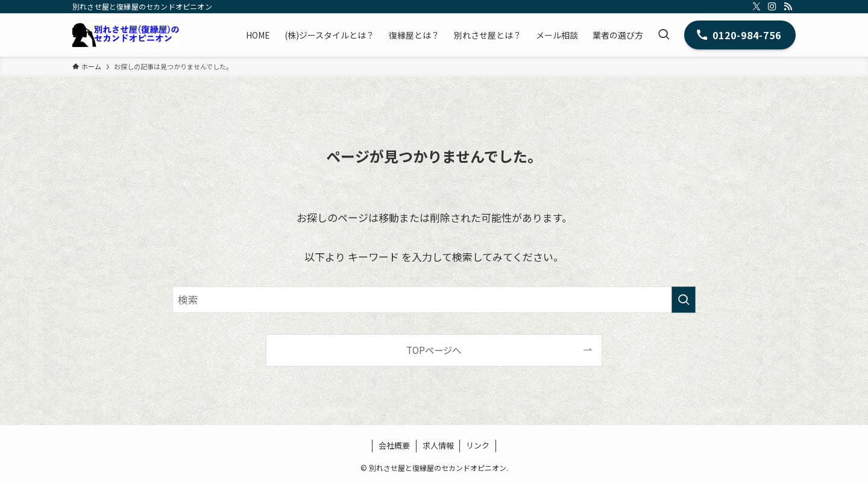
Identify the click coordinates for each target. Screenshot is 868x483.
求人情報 (438, 445)
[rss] (788, 7)
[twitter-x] (756, 7)
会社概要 (394, 445)
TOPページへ (434, 350)
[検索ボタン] (664, 35)
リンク (478, 445)
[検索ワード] (434, 300)
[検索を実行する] (684, 300)
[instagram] (772, 7)
